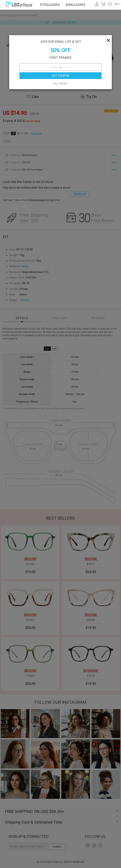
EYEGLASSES (50, 5)
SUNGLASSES (75, 5)
